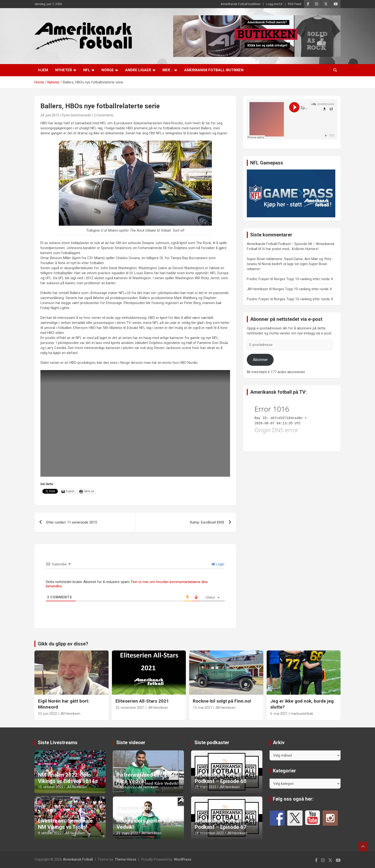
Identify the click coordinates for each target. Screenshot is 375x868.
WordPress (183, 859)
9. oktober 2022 (50, 833)
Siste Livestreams (58, 742)
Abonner (260, 360)
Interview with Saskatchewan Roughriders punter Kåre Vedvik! (146, 818)
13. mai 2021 (202, 708)
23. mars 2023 (205, 787)
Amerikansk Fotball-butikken (241, 4)
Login (218, 564)
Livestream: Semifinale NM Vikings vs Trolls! (65, 824)
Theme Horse (126, 859)
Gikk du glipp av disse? (63, 644)
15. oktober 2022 (51, 787)
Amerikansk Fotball (78, 859)
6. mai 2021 (279, 714)
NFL (87, 70)
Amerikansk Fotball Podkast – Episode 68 (221, 778)
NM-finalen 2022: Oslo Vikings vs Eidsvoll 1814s (68, 778)
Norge (108, 70)
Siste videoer (131, 742)
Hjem (43, 70)
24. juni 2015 (50, 115)
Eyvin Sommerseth (77, 115)
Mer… (168, 70)
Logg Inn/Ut (274, 4)
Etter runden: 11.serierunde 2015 (72, 522)
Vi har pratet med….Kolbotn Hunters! (290, 249)
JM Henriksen (70, 714)
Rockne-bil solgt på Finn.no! (222, 701)
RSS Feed (295, 4)
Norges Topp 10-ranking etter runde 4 (303, 279)
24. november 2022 (209, 833)
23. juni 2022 (47, 714)
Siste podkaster (212, 742)
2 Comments (104, 115)
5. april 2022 (126, 787)
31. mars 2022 (127, 833)
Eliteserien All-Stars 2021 (142, 701)
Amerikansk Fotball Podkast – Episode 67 (221, 824)
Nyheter (64, 70)
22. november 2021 (130, 708)
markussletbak (302, 714)
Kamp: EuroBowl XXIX (207, 522)
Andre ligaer (138, 70)
